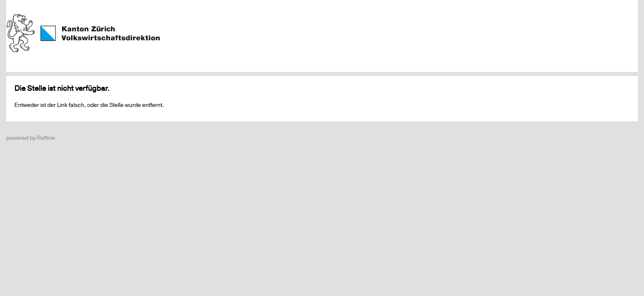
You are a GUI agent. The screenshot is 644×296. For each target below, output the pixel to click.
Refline (46, 138)
